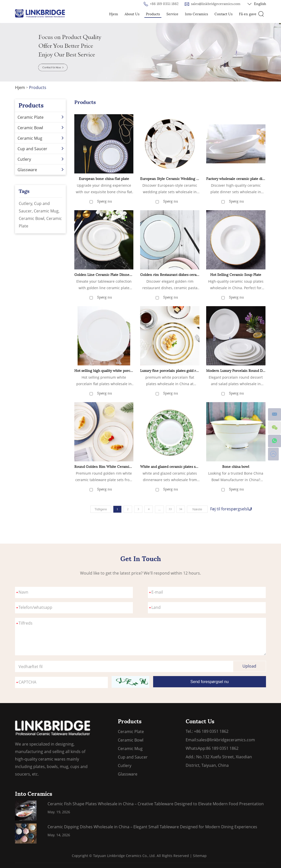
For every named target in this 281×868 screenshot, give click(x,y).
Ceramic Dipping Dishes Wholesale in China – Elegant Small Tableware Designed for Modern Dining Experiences (152, 827)
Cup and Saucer (41, 149)
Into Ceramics (196, 14)
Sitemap (200, 855)
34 (182, 509)
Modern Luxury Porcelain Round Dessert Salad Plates (236, 371)
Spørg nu (104, 201)
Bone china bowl (236, 466)
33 (171, 509)
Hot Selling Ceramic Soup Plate (236, 275)
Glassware (41, 170)
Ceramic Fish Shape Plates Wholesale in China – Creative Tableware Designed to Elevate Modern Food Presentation (156, 804)
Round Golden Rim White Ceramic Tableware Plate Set (104, 466)
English (257, 4)
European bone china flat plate (104, 179)
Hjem (114, 14)
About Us (132, 14)
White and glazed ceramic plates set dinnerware (170, 466)
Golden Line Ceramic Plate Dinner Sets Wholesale (104, 275)
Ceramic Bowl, (33, 218)
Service (172, 14)
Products (153, 14)
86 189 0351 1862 (222, 748)
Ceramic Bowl (41, 128)
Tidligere (98, 509)
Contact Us (223, 14)
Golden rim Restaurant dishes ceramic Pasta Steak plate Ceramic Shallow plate (170, 275)
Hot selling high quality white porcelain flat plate (104, 371)
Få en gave (248, 14)
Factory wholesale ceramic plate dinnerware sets (236, 179)
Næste (200, 509)
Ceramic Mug (41, 138)
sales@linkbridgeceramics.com (216, 4)
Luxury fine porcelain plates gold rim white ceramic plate (170, 371)
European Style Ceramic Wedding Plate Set (170, 179)
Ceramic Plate (41, 117)
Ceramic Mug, (47, 211)
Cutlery (41, 159)
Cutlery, (26, 203)
